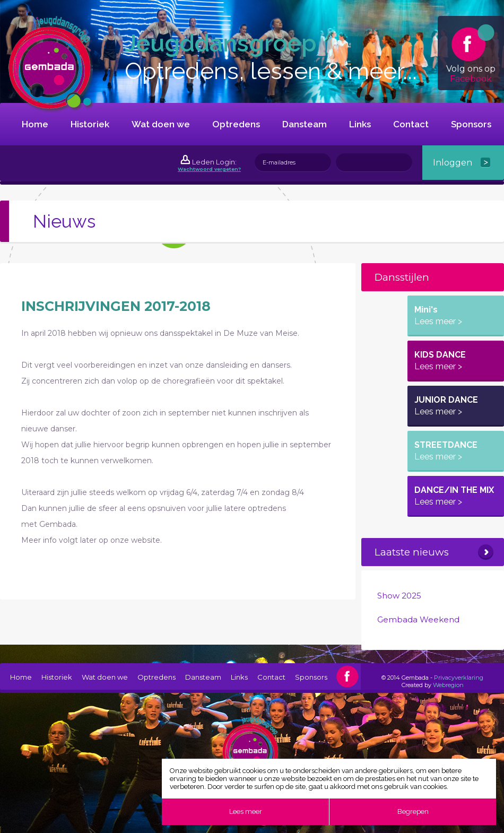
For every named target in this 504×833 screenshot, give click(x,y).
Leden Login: (214, 162)
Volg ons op (471, 54)
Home (35, 124)
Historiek (90, 124)
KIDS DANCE (440, 361)
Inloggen (453, 163)
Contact (411, 124)
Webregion (448, 685)
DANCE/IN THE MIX (454, 496)
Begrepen (413, 812)
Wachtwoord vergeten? (209, 169)
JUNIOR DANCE (446, 406)
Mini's (438, 315)
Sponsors (471, 124)
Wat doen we (161, 124)
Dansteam (305, 124)
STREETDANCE (446, 451)
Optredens (236, 124)
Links (360, 124)
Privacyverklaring (459, 678)
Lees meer (246, 812)
